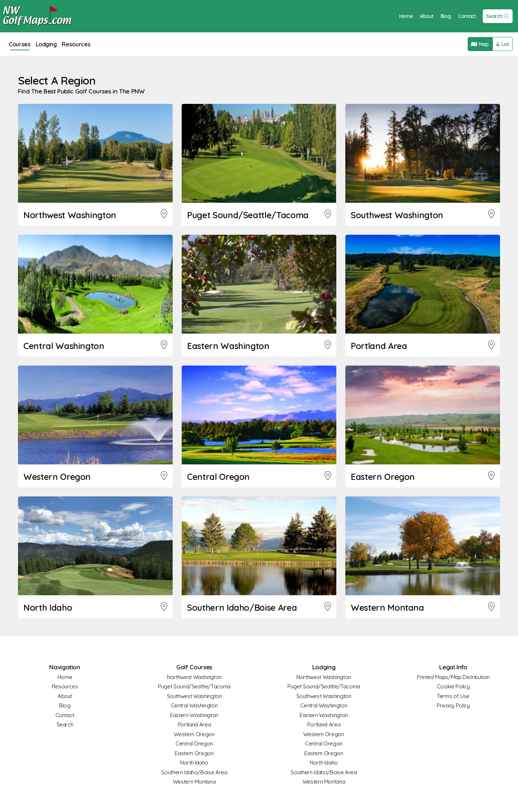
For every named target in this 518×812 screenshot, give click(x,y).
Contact (466, 16)
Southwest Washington (194, 696)
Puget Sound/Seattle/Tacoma (194, 686)
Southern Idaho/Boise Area (194, 772)
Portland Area (194, 724)
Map (479, 44)
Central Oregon (194, 744)
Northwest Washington (194, 677)
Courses (20, 44)
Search (497, 16)
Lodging (48, 44)
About (426, 16)
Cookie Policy (453, 686)
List (502, 44)
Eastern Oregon (194, 753)
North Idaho (194, 763)
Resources (80, 44)
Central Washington (194, 705)
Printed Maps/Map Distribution (453, 677)
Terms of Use (453, 696)
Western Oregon (194, 734)
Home (405, 16)
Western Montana (194, 782)
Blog (445, 16)
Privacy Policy (453, 705)
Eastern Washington (194, 715)
